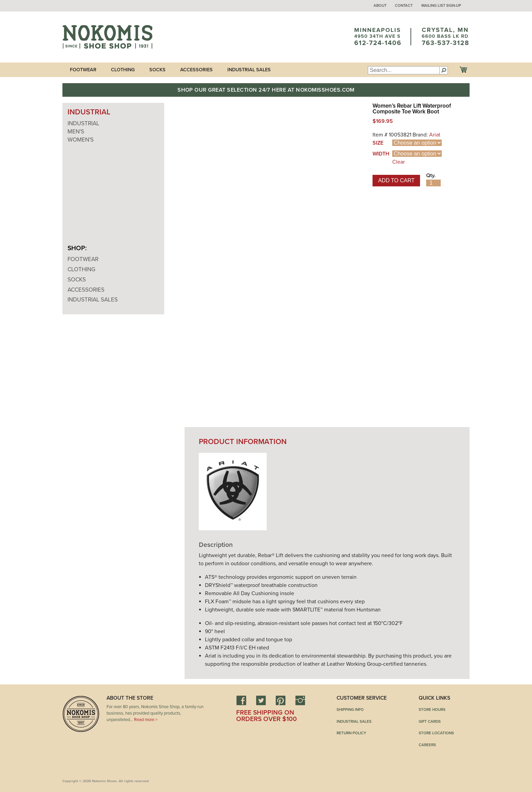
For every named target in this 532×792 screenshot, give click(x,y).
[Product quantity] (433, 183)
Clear (398, 162)
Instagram (300, 700)
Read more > (146, 720)
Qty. (431, 176)
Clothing (123, 70)
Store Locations (436, 733)
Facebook (241, 700)
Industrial (83, 123)
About (380, 6)
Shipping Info (350, 710)
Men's (76, 132)
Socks (157, 70)
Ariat (435, 135)
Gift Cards (430, 721)
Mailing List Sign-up (441, 6)
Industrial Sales (249, 70)
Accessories (196, 70)
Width (381, 154)
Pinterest (281, 700)
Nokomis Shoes (107, 37)
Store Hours (432, 710)
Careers (427, 745)
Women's (81, 140)
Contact (404, 6)
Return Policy (351, 733)
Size (378, 143)
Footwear (83, 70)
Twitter (261, 700)
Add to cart (396, 180)
